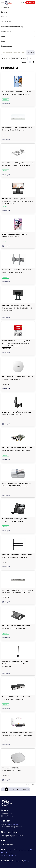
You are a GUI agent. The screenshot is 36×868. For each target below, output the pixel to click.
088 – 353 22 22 (12, 824)
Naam (24, 59)
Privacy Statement (7, 853)
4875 (25, 789)
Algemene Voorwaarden (8, 855)
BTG (31, 850)
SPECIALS (6, 59)
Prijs (31, 59)
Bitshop (27, 861)
